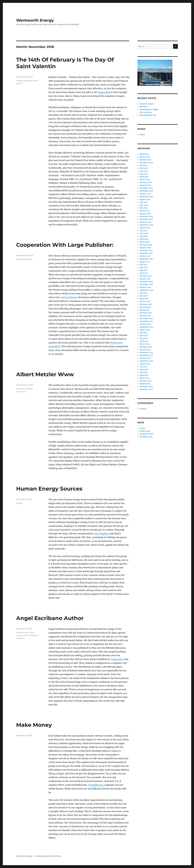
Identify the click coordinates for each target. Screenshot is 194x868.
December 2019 (146, 188)
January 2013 (145, 384)
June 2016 (144, 296)
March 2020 (145, 180)
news (27, 635)
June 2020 (144, 171)
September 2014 (146, 327)
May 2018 (144, 236)
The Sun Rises (146, 112)
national (20, 635)
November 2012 (146, 389)
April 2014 (144, 341)
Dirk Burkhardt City (148, 115)
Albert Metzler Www (45, 374)
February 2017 (146, 276)
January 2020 (145, 185)
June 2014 (144, 336)
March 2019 (145, 211)
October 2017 (145, 256)
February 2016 (146, 304)
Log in (142, 428)
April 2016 (144, 299)
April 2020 (144, 177)
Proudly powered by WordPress (48, 856)
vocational (21, 391)
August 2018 (145, 228)
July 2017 (143, 265)
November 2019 (146, 191)
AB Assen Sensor (147, 104)
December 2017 (146, 250)
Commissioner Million (149, 110)
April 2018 (144, 239)
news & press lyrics (24, 259)
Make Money (34, 725)
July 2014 (143, 333)
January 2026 (145, 160)
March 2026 (145, 157)
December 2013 (146, 353)
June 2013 (144, 370)
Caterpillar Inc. (96, 785)
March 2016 (145, 302)
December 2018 (146, 216)
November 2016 (146, 284)
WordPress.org (146, 437)
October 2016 (145, 287)
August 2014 (145, 330)
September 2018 (146, 225)
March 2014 (145, 344)
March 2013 (145, 378)
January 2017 (145, 279)
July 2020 (144, 168)
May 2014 (144, 338)
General (143, 409)
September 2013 (146, 361)
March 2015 (145, 310)
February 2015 (146, 313)
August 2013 (145, 364)
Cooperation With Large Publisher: (65, 245)
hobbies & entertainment (27, 81)
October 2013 (145, 358)
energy (19, 503)
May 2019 (144, 208)
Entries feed (145, 431)
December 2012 (146, 387)
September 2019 (147, 197)
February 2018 (146, 245)
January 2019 (145, 214)
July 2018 (143, 231)
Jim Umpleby (102, 533)
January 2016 (145, 307)
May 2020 (144, 174)
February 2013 (146, 381)
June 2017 (144, 267)
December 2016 (146, 282)
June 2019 (144, 205)
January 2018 (145, 248)
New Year (144, 107)
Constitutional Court (25, 632)
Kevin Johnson (69, 297)
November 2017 (146, 253)
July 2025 (144, 165)
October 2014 (145, 324)
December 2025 (146, 163)
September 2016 (147, 290)
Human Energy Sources (49, 489)
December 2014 (146, 319)
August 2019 (145, 199)
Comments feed (146, 434)
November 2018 (146, 219)
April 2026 (144, 154)
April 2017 (144, 273)
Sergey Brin (104, 92)
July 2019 (143, 202)
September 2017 (146, 259)
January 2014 (145, 350)
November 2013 (146, 355)
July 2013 (143, 367)
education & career (24, 389)
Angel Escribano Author (50, 618)
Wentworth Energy (35, 20)
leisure (19, 83)
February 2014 (146, 347)
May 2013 (144, 372)
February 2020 (146, 182)
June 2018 (144, 233)
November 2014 (146, 321)
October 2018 (145, 222)
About (142, 135)
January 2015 (145, 316)
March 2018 (145, 242)
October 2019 (145, 194)
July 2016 (143, 293)
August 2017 (145, 262)
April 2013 (144, 375)
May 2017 (144, 270)
